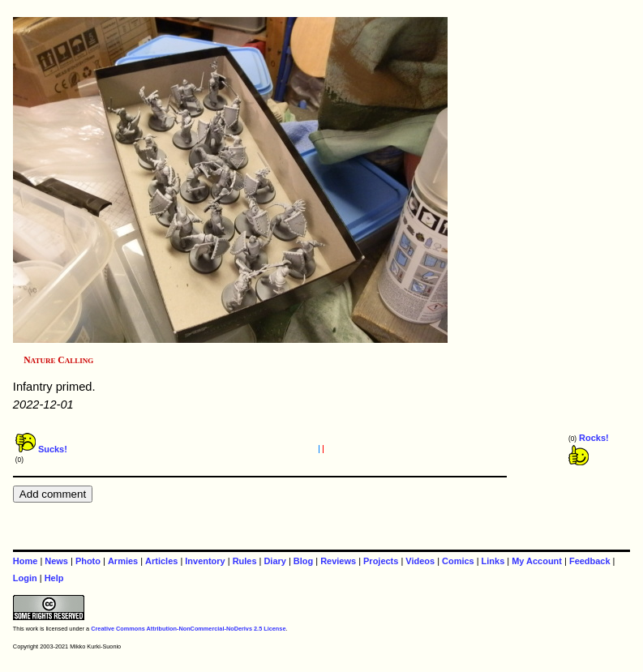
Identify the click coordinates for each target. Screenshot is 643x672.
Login (25, 578)
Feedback (590, 561)
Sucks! (41, 449)
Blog (303, 561)
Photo (88, 561)
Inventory (205, 561)
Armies (123, 561)
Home (25, 561)
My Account (537, 561)
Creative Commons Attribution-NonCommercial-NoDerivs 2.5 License (188, 629)
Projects (381, 561)
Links (493, 561)
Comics (458, 561)
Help (54, 578)
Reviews (338, 561)
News (56, 561)
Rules (245, 561)
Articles (161, 561)
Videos (420, 561)
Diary (274, 561)
